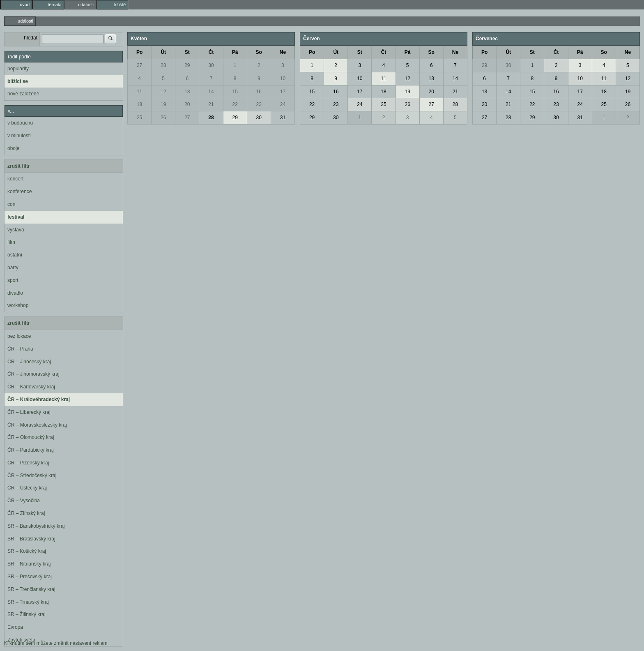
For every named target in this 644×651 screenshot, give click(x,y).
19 (163, 104)
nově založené (23, 94)
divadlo (15, 293)
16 (259, 92)
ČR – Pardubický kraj (31, 450)
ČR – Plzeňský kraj (28, 463)
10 (283, 78)
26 (163, 118)
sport (13, 280)
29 (187, 65)
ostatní (15, 255)
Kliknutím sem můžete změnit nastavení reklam (56, 643)
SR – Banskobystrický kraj (36, 526)
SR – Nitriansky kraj (29, 564)
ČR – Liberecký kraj (29, 412)
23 (259, 104)
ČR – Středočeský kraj (32, 476)
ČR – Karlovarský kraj (31, 387)
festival (16, 217)
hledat (31, 38)
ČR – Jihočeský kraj (29, 362)
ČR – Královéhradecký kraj (39, 399)
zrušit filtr (19, 166)
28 (163, 65)
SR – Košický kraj (27, 551)
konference (20, 192)
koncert (15, 179)
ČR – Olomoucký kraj (31, 437)
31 (283, 118)
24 (283, 104)
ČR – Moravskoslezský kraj (37, 425)
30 (211, 65)
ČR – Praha (20, 349)
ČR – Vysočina (24, 501)
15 (235, 92)
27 (139, 65)
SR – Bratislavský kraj (31, 539)
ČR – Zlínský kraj (26, 513)
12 (163, 92)
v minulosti (19, 136)
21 (211, 104)
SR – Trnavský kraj (28, 602)
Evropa (15, 627)
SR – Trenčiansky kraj (31, 589)
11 (139, 92)
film (11, 242)
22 (235, 104)
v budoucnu (20, 123)
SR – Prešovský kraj (30, 577)
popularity (18, 69)
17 (283, 92)
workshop (18, 305)
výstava (16, 230)
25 (139, 118)
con (11, 204)
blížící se (18, 81)
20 (187, 104)
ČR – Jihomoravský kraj (33, 374)
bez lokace (19, 336)
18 (139, 104)
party (13, 268)
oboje (13, 148)
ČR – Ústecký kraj (27, 488)
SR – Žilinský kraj (26, 614)
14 (211, 92)
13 (187, 92)
